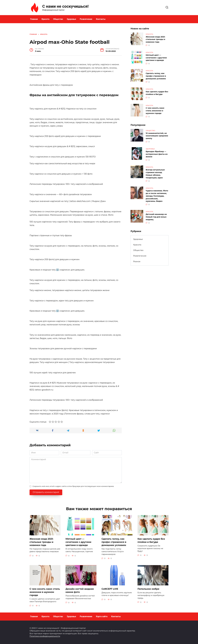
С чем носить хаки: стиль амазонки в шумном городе (155, 110)
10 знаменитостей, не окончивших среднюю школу (157, 135)
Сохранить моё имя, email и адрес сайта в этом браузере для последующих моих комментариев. (73, 486)
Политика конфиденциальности (45, 636)
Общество (58, 19)
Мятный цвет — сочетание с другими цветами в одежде (156, 57)
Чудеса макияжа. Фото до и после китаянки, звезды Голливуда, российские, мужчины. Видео (157, 194)
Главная (34, 19)
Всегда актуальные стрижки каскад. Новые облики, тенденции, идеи (155, 172)
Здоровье (71, 19)
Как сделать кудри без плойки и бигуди (157, 92)
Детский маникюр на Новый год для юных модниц (156, 214)
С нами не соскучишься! (65, 6)
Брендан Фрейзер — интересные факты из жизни (157, 153)
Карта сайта (102, 616)
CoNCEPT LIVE (110, 589)
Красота (45, 19)
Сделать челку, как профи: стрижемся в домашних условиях (156, 75)
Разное (137, 259)
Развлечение (86, 19)
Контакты (101, 19)
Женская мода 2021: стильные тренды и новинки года (155, 39)
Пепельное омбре (148, 589)
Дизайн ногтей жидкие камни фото (80, 590)
